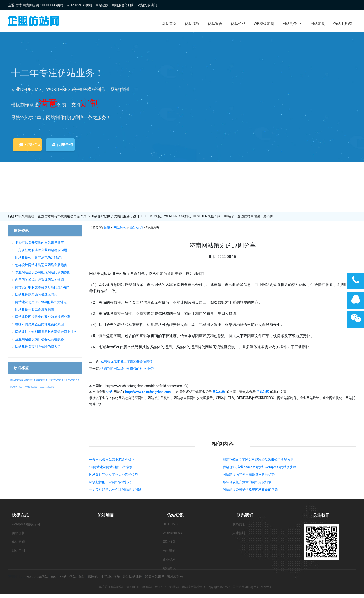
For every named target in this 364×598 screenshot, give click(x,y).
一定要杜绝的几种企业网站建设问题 (115, 489)
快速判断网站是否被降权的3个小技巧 (127, 369)
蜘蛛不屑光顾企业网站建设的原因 (39, 324)
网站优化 (169, 542)
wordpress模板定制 (26, 524)
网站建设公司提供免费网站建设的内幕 (250, 489)
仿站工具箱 (343, 24)
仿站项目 (106, 515)
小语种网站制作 (55, 380)
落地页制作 (175, 577)
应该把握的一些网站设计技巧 (110, 482)
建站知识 (136, 228)
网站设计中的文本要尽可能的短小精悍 (43, 287)
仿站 (20, 387)
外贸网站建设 (132, 577)
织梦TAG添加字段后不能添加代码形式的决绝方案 (258, 460)
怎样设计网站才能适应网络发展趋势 (41, 265)
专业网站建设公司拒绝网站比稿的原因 (43, 272)
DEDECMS (170, 524)
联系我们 (245, 515)
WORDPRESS (172, 533)
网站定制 (318, 24)
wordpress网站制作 (47, 387)
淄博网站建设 (155, 577)
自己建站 (169, 551)
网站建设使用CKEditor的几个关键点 (41, 302)
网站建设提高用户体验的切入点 (38, 347)
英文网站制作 (30, 380)
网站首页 (169, 24)
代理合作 (63, 145)
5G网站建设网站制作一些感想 (111, 467)
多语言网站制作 (68, 380)
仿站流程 (192, 24)
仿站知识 (175, 515)
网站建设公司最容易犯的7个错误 (39, 257)
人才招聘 (239, 533)
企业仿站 (169, 559)
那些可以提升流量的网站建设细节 (247, 482)
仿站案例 (215, 24)
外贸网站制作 (110, 577)
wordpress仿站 (37, 577)
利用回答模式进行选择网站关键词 (39, 280)
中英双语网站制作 (31, 387)
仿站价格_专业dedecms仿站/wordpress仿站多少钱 (259, 467)
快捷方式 (20, 515)
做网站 (93, 577)
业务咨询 (30, 145)
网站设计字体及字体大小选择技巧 (114, 474)
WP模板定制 (264, 24)
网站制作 (292, 24)
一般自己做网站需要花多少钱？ (112, 460)
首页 (107, 228)
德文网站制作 (42, 380)
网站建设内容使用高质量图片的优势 (249, 474)
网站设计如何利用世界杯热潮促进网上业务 (46, 332)
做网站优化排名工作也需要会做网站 (127, 361)
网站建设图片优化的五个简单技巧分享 (43, 317)
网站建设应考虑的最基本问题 (36, 295)
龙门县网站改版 (17, 380)
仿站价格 (238, 24)
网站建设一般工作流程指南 (35, 309)
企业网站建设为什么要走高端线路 (39, 339)
